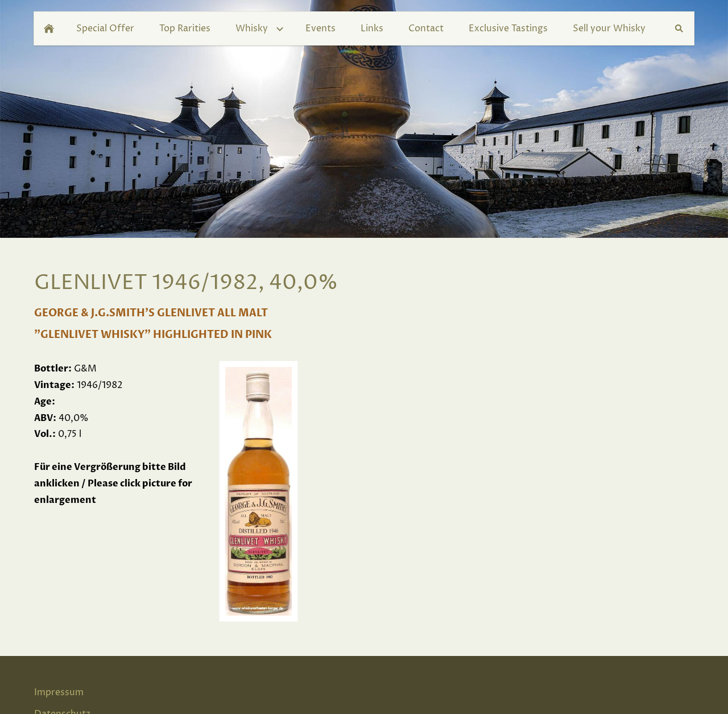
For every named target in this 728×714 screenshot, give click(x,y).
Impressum (59, 692)
